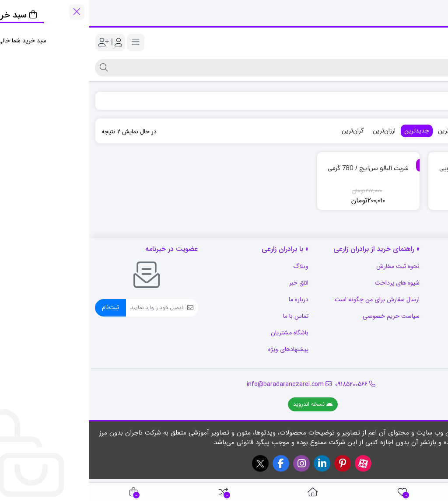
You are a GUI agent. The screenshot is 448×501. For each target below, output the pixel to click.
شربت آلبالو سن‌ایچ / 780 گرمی (279, 168)
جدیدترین (328, 131)
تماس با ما (207, 316)
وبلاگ (212, 266)
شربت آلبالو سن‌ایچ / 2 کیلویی (390, 168)
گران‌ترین (264, 131)
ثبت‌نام (22, 307)
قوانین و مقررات (422, 333)
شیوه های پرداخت (308, 283)
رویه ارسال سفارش (419, 316)
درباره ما (210, 299)
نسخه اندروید (224, 404)
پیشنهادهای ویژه (199, 349)
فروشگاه (427, 101)
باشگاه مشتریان (201, 333)
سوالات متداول (423, 266)
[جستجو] (231, 68)
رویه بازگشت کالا (421, 283)
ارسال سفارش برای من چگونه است (288, 299)
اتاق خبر (210, 283)
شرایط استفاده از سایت (414, 299)
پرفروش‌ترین (365, 131)
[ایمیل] (66, 308)
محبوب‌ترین (403, 131)
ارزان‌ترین (295, 131)
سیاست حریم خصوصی (302, 316)
